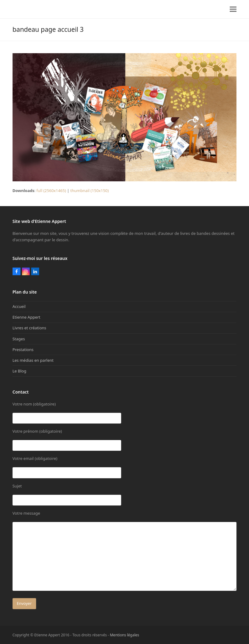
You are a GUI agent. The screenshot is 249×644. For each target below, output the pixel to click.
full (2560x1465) (51, 191)
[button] (233, 9)
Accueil (19, 306)
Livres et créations (29, 328)
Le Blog (19, 371)
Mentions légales (124, 635)
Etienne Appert (26, 317)
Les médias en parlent (33, 360)
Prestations (23, 350)
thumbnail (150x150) (90, 191)
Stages (19, 339)
